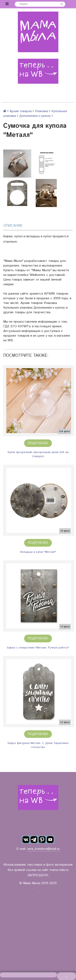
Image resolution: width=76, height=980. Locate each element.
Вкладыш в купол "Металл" (38, 552)
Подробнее (38, 443)
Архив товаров (21, 111)
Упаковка (42, 111)
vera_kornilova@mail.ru (43, 849)
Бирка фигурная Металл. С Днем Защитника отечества (38, 745)
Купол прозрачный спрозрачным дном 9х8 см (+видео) (38, 454)
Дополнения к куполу (35, 116)
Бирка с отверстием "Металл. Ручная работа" (38, 648)
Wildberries (37, 275)
